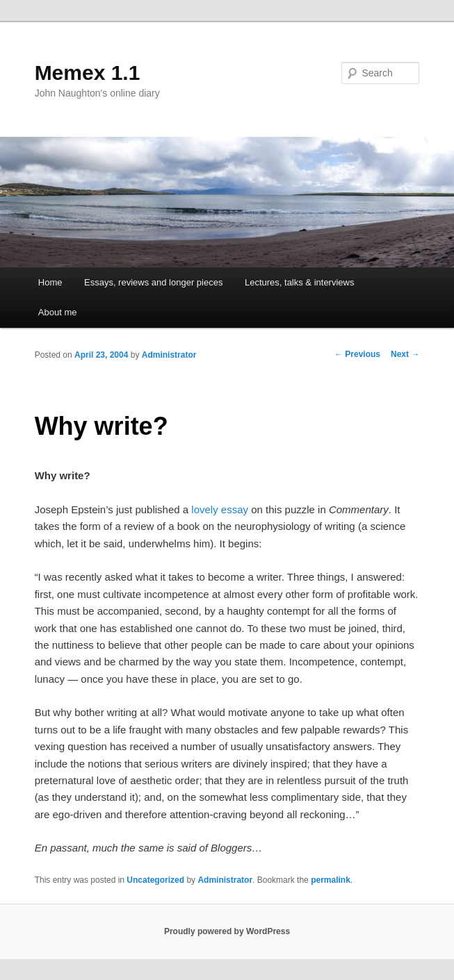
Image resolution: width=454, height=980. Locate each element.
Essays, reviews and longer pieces (153, 282)
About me (58, 312)
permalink (331, 880)
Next (405, 354)
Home (50, 282)
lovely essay (220, 509)
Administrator (169, 355)
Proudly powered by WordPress (227, 931)
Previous (357, 354)
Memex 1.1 (88, 73)
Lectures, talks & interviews (300, 282)
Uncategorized (155, 880)
